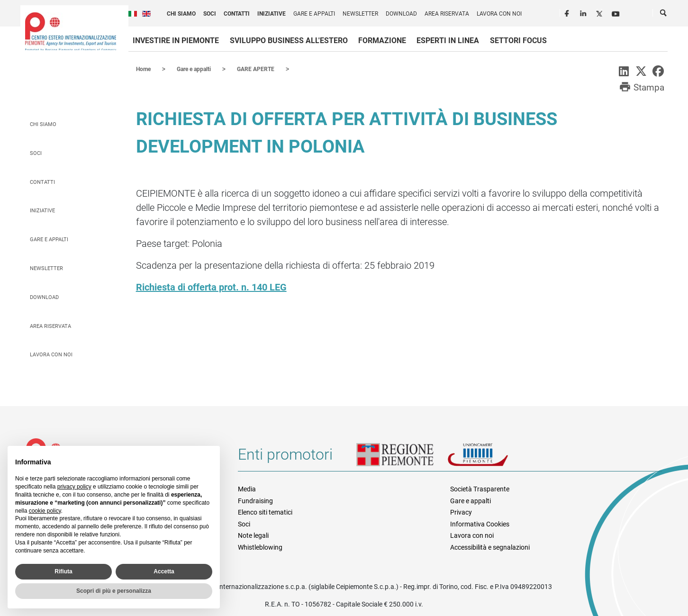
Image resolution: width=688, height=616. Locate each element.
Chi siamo (181, 14)
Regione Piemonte (402, 458)
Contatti (237, 14)
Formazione (382, 41)
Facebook (568, 12)
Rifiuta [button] (63, 571)
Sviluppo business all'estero (289, 41)
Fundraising (255, 500)
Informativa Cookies (480, 524)
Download (401, 14)
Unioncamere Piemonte (491, 458)
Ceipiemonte (71, 31)
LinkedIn (584, 12)
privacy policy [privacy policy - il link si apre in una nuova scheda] (74, 487)
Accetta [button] (164, 571)
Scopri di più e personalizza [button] (114, 591)
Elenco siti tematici (265, 512)
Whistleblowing (260, 547)
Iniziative (272, 14)
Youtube (616, 12)
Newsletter (360, 14)
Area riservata (447, 14)
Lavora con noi (499, 14)
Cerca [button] (664, 15)
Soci (210, 14)
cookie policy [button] (45, 511)
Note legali (253, 535)
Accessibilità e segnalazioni (490, 547)
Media (247, 489)
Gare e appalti (314, 14)
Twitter (600, 12)
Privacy (461, 512)
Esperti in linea (448, 41)
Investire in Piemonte (176, 41)
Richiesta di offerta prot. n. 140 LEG (211, 287)
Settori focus (518, 41)
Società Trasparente (480, 489)
